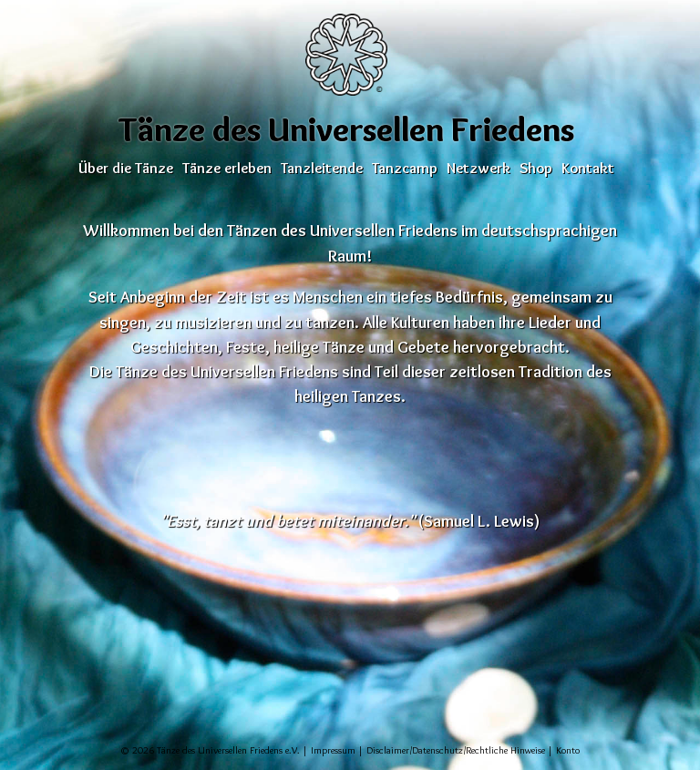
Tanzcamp (405, 168)
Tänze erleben (227, 168)
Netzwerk (479, 168)
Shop (536, 168)
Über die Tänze (126, 168)
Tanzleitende (322, 168)
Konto (568, 750)
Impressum (333, 750)
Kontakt (588, 168)
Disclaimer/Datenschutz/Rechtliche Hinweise (456, 750)
